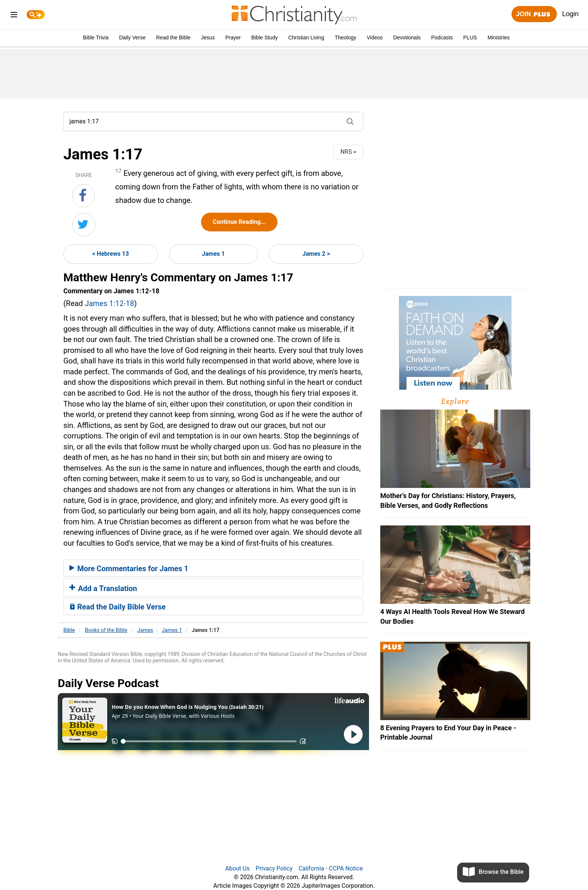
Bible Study (265, 38)
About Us (237, 868)
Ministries (499, 38)
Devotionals (407, 38)
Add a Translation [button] (103, 588)
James (145, 630)
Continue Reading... (239, 222)
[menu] (14, 16)
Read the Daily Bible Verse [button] (118, 607)
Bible (69, 630)
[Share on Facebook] (84, 196)
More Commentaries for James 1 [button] (129, 569)
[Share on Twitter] (84, 225)
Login (570, 14)
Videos (375, 38)
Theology (345, 38)
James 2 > (316, 254)
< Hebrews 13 (111, 254)
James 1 (213, 254)
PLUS (470, 38)
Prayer (233, 38)
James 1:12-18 (109, 303)
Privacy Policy (274, 868)
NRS (349, 152)
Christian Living (306, 38)
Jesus (208, 38)
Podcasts (442, 38)
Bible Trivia (96, 38)
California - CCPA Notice (331, 868)
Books (106, 630)
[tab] (213, 568)
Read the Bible (173, 38)
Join (534, 14)
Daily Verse (132, 38)
